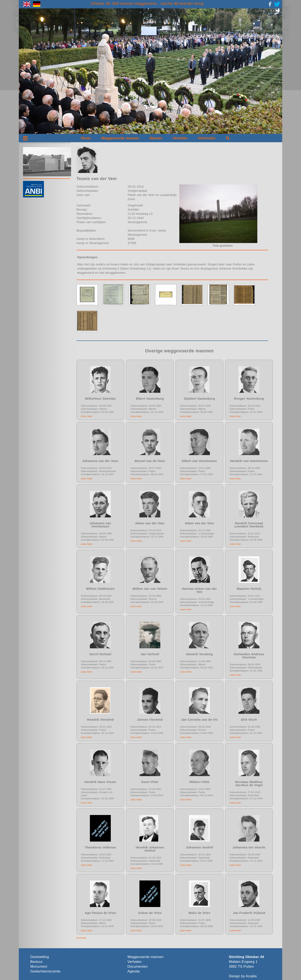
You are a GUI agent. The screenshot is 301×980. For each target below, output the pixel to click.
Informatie (207, 138)
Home (86, 138)
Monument (39, 967)
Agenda (134, 971)
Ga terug (81, 938)
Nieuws (156, 138)
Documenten (138, 967)
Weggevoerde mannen (120, 138)
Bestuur (36, 962)
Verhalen (180, 138)
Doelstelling (40, 957)
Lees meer (87, 416)
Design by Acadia (243, 976)
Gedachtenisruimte (45, 971)
